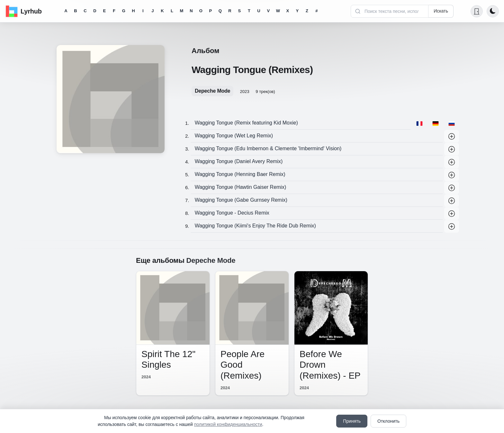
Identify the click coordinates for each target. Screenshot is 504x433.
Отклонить (388, 421)
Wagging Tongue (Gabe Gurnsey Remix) (241, 200)
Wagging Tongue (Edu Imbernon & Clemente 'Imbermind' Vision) (268, 148)
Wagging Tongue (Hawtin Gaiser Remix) (241, 187)
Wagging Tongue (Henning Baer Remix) (240, 174)
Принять (352, 421)
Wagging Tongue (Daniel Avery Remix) (239, 161)
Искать (441, 11)
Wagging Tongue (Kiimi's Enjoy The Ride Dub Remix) (255, 226)
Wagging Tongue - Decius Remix (232, 213)
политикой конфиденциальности (228, 424)
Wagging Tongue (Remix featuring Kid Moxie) (246, 123)
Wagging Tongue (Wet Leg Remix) (234, 136)
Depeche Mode (212, 91)
